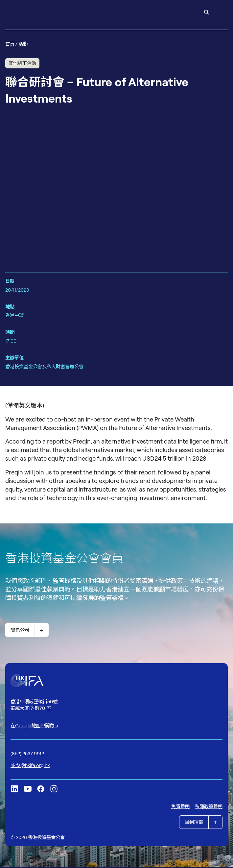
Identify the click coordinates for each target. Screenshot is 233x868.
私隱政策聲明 (209, 807)
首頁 (10, 44)
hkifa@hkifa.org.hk (30, 766)
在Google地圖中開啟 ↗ (34, 726)
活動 (23, 44)
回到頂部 (194, 822)
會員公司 (20, 630)
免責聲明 (180, 807)
